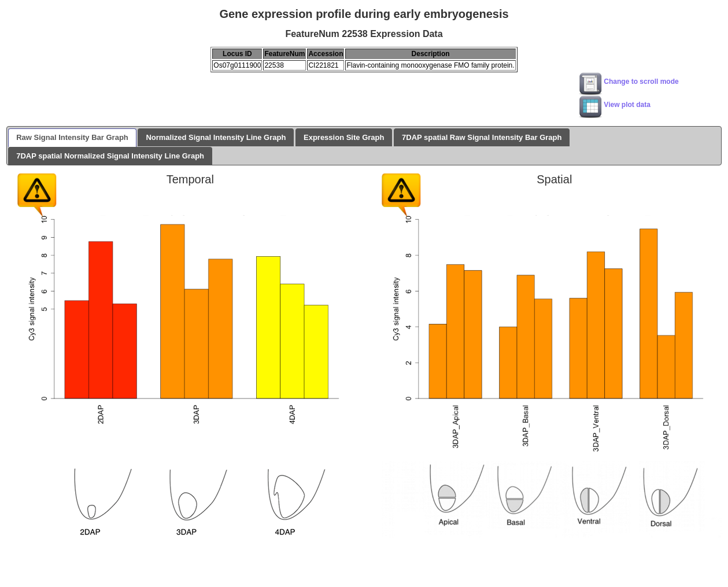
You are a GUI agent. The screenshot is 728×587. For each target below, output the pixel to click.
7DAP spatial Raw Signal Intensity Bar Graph (482, 137)
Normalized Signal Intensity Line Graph (216, 137)
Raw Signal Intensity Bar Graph (72, 137)
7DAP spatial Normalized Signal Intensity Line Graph (110, 156)
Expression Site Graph (344, 137)
